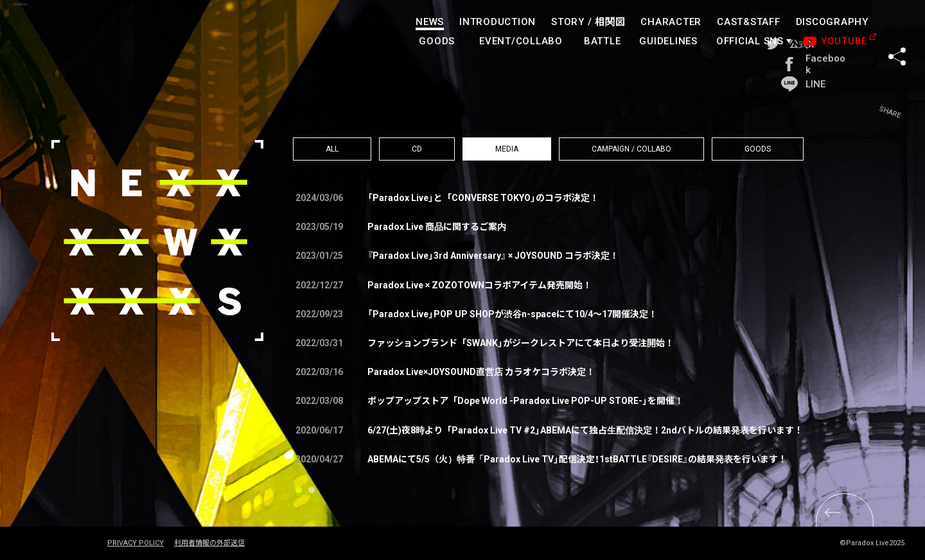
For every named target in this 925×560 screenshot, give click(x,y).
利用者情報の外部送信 (209, 543)
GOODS (437, 41)
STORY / (588, 22)
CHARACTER (672, 22)
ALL (332, 149)
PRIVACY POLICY (136, 543)
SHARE (897, 31)
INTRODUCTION (498, 22)
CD (417, 149)
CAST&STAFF (749, 22)
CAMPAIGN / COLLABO (631, 149)
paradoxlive (77, 35)
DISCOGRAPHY (832, 22)
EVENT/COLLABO (521, 41)
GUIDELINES (669, 41)
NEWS (430, 22)
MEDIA (507, 149)
